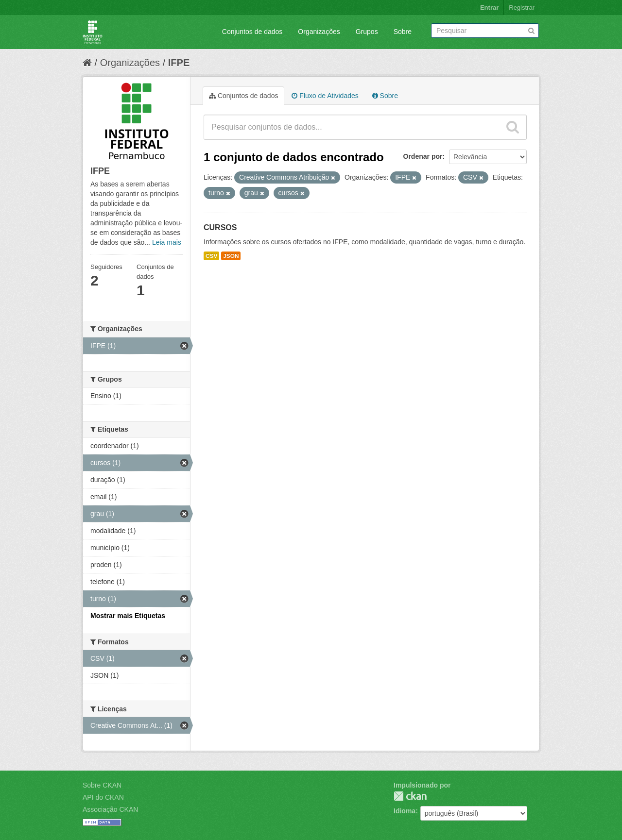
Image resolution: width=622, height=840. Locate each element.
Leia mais (167, 242)
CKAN (410, 796)
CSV (211, 256)
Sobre (403, 32)
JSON (231, 256)
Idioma (405, 811)
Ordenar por (423, 156)
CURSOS (220, 227)
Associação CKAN (110, 809)
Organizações (319, 32)
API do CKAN (103, 797)
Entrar (489, 8)
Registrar (522, 8)
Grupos (367, 32)
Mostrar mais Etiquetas (128, 616)
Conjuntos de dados (252, 32)
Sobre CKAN (102, 785)
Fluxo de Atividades (325, 96)
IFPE (179, 63)
